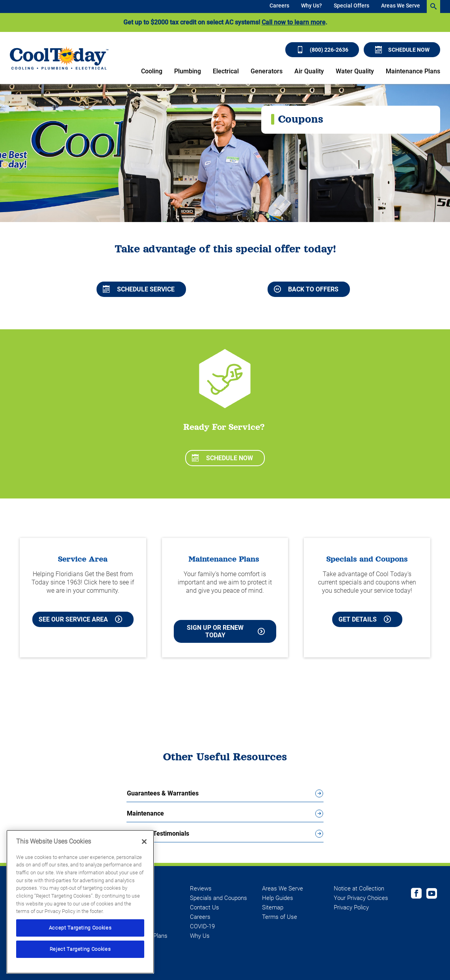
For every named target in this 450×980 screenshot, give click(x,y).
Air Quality (309, 71)
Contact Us (205, 907)
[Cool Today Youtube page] (432, 894)
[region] (80, 902)
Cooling (152, 71)
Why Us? (311, 6)
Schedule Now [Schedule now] (402, 50)
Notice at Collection (359, 889)
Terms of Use (280, 917)
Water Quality (355, 71)
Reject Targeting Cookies (80, 949)
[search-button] (433, 7)
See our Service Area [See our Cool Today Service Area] (80, 619)
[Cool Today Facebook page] (416, 894)
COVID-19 (202, 926)
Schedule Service (139, 289)
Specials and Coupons (218, 898)
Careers (279, 6)
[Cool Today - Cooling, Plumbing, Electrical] (59, 58)
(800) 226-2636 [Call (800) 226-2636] (323, 50)
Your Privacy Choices (361, 898)
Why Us (200, 936)
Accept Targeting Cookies (80, 928)
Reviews (201, 889)
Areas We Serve (401, 6)
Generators (267, 71)
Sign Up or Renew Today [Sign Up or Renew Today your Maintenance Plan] (226, 631)
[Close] (144, 842)
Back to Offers (306, 289)
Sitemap (273, 907)
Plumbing (188, 71)
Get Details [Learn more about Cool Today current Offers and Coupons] (365, 619)
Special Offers (351, 6)
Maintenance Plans (413, 71)
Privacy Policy (351, 907)
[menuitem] (279, 7)
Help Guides (278, 898)
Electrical (226, 71)
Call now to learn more (294, 22)
